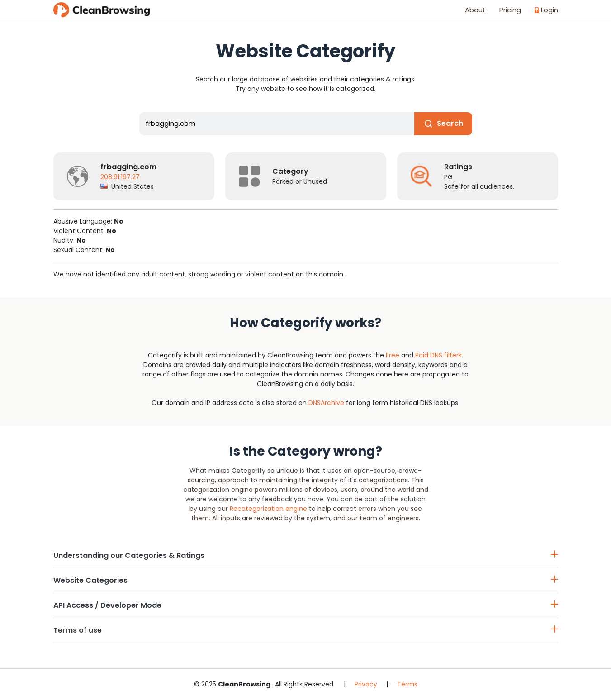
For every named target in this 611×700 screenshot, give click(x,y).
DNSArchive (326, 403)
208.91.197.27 (120, 177)
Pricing (510, 10)
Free (393, 355)
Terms (407, 684)
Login (546, 10)
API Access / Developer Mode (306, 605)
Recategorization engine (268, 509)
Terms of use (306, 630)
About (475, 10)
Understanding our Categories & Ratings (306, 555)
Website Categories (306, 580)
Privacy (366, 684)
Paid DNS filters (438, 355)
